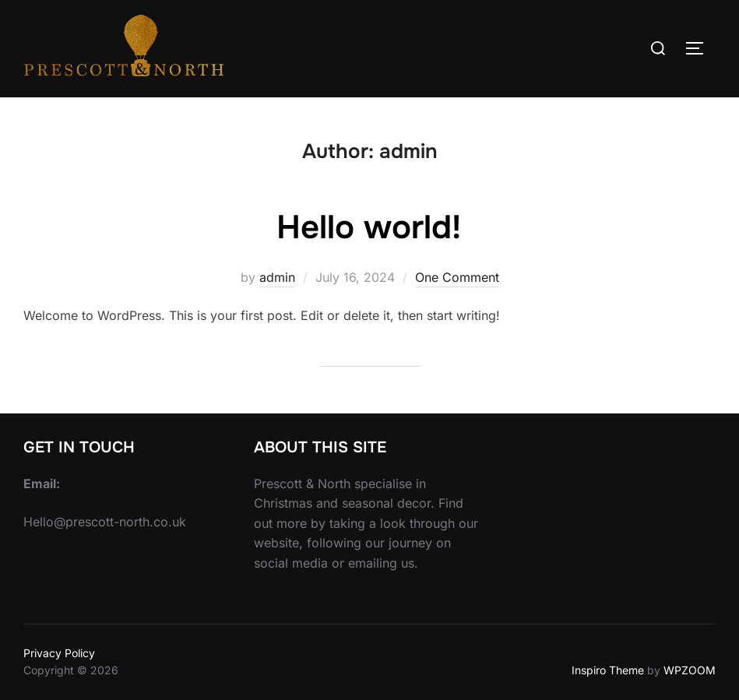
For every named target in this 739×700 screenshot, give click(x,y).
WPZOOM (690, 670)
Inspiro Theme (608, 670)
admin (277, 277)
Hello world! (369, 227)
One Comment (457, 277)
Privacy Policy (59, 653)
